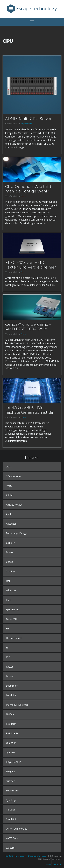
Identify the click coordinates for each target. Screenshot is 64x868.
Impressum (20, 856)
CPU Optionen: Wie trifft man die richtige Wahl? (28, 189)
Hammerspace (14, 638)
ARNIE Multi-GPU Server (28, 119)
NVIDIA (10, 714)
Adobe (10, 495)
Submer (10, 781)
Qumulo (10, 752)
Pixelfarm (11, 724)
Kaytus (10, 667)
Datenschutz (34, 856)
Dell (8, 581)
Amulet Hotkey (14, 505)
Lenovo (10, 676)
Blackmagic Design (16, 533)
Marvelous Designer (17, 705)
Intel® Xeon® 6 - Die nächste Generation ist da (29, 410)
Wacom (10, 848)
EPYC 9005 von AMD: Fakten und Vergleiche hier (31, 265)
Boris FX (11, 543)
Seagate (10, 771)
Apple (9, 514)
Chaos (9, 562)
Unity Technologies (17, 829)
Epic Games (12, 609)
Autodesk (11, 524)
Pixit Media (12, 733)
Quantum (11, 743)
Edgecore (11, 590)
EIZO (9, 600)
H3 (8, 628)
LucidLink (11, 695)
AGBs (45, 856)
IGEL (9, 657)
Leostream (12, 686)
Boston (10, 552)
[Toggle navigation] (32, 22)
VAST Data (12, 838)
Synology (11, 800)
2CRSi (9, 467)
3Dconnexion (13, 476)
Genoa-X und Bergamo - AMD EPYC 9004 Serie (28, 327)
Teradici (10, 810)
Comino (10, 571)
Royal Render (13, 762)
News (24, 196)
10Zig (9, 486)
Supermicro (27, 124)
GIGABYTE (12, 619)
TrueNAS (11, 819)
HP (8, 648)
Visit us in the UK (54, 864)
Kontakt (9, 856)
